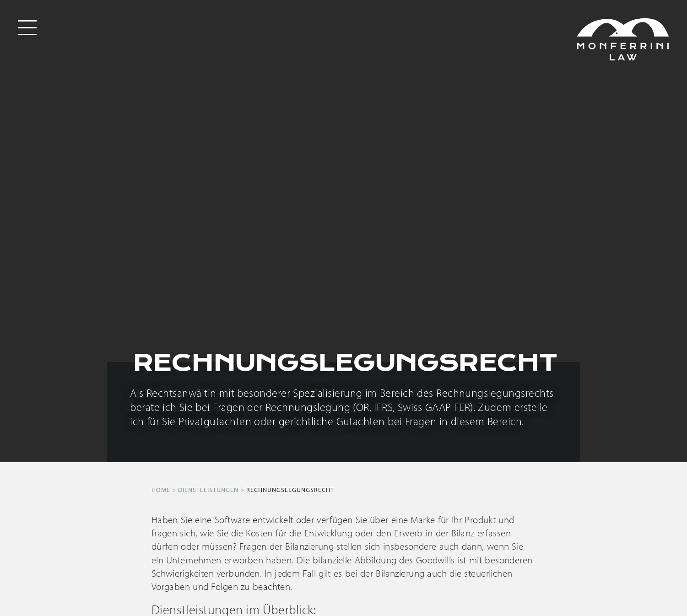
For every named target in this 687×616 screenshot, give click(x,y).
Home (161, 490)
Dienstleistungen (208, 490)
